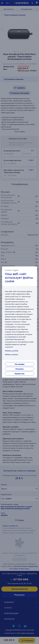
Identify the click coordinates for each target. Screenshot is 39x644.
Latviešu (8, 270)
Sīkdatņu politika (12, 351)
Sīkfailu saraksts (11, 355)
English (16, 270)
